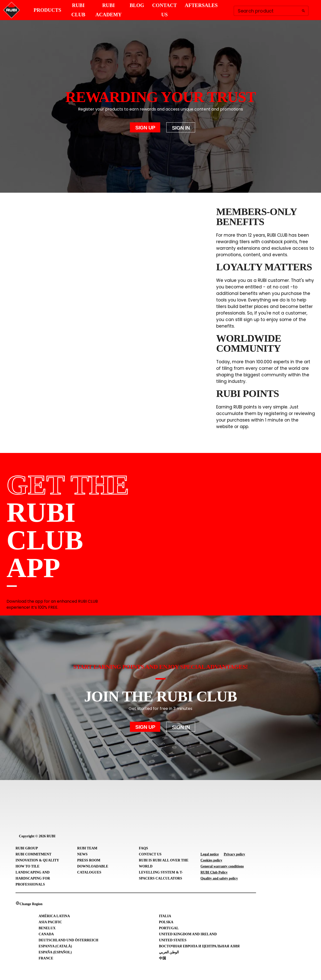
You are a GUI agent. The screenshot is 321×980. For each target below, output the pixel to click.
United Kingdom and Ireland (188, 934)
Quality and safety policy (219, 878)
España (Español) (55, 952)
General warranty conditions (222, 866)
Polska (166, 922)
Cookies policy (211, 860)
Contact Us (150, 854)
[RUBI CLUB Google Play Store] (295, 530)
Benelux (47, 928)
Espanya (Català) (55, 946)
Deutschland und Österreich (68, 940)
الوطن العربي (169, 952)
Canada (46, 934)
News (82, 854)
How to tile (27, 866)
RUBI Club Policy (214, 872)
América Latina (54, 916)
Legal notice (210, 854)
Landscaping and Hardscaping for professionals (33, 878)
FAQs (143, 848)
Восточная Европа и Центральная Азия (199, 946)
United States (173, 940)
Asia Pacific (50, 922)
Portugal (169, 928)
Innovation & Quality (37, 860)
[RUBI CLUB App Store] (249, 530)
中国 (163, 958)
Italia (165, 916)
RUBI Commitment (33, 854)
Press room (89, 860)
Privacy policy (234, 854)
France (46, 958)
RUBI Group (27, 848)
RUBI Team (87, 848)
